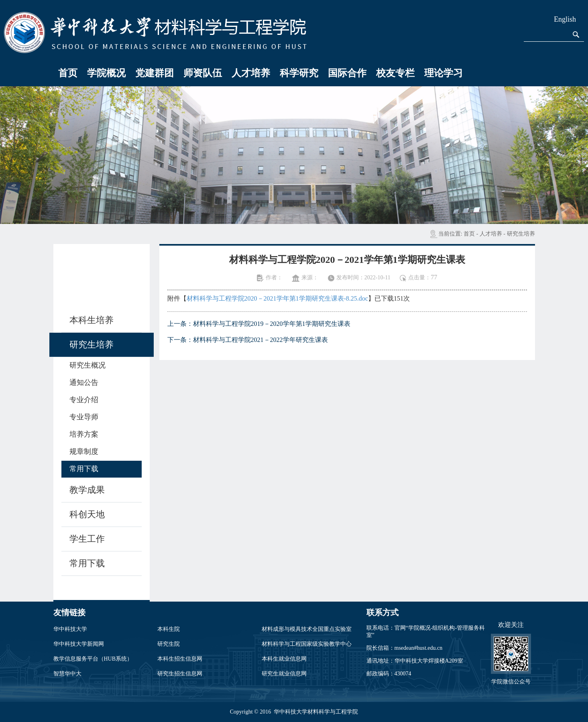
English (565, 19)
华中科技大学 (70, 629)
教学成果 (87, 490)
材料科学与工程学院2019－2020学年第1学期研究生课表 (272, 324)
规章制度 (84, 452)
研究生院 (169, 644)
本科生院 (169, 629)
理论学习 (444, 73)
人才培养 (251, 73)
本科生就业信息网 (284, 659)
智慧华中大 (67, 674)
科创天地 (87, 514)
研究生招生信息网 (180, 674)
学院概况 (106, 73)
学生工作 (87, 539)
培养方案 (84, 434)
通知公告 (84, 382)
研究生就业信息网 (284, 674)
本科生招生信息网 (180, 659)
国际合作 (347, 73)
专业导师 (84, 417)
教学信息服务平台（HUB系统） (93, 659)
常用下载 (84, 469)
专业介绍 (84, 400)
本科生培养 (92, 320)
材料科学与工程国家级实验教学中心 (307, 644)
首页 (68, 73)
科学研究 (299, 73)
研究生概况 (87, 365)
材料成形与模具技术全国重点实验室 (307, 629)
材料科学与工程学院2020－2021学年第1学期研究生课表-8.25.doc (277, 298)
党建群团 (155, 73)
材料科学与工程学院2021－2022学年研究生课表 (260, 340)
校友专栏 (395, 73)
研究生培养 (521, 234)
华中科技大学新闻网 (79, 644)
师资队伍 (203, 73)
